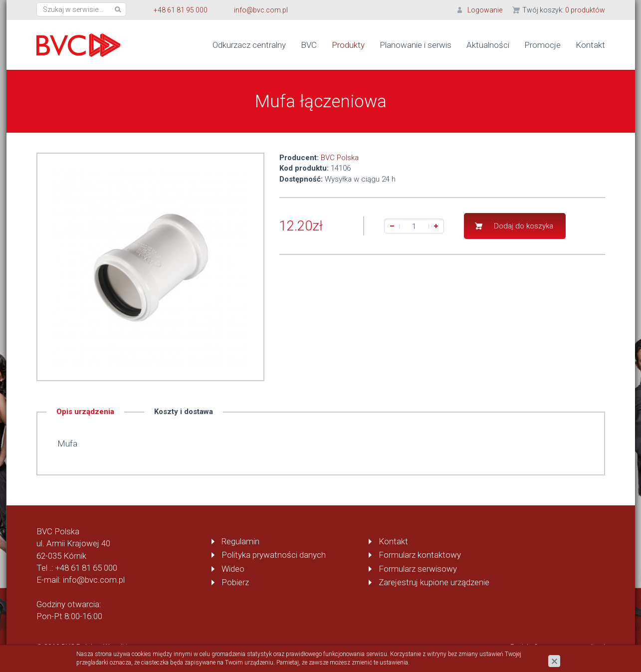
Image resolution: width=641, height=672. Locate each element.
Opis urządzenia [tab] (85, 411)
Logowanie (485, 10)
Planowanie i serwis (416, 45)
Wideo (233, 569)
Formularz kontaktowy (420, 555)
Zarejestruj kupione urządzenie (434, 582)
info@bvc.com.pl (261, 10)
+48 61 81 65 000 (86, 568)
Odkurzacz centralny (249, 45)
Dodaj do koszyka (524, 226)
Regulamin (240, 541)
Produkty (348, 45)
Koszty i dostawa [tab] (184, 411)
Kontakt (590, 45)
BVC (309, 45)
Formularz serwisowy (418, 569)
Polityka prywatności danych (274, 555)
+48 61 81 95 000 (181, 10)
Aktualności (488, 45)
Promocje (542, 45)
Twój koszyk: (564, 10)
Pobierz (235, 582)
